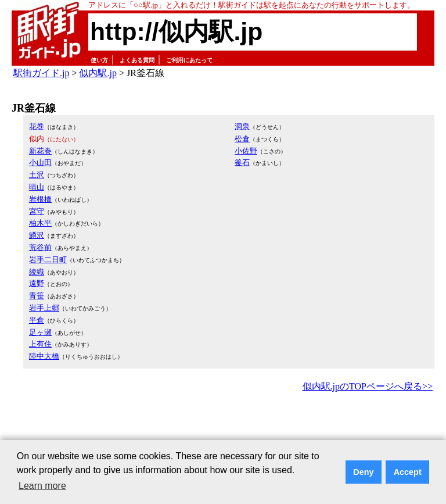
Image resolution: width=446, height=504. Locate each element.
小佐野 (246, 151)
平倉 (37, 320)
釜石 (242, 162)
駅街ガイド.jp (41, 73)
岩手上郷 (44, 308)
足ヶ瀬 (40, 332)
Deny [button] (363, 472)
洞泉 (242, 126)
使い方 (99, 60)
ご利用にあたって (189, 60)
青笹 (37, 296)
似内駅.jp (98, 73)
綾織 (37, 272)
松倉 (242, 139)
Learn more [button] (42, 486)
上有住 (40, 344)
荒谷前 (40, 247)
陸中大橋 (44, 356)
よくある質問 (137, 60)
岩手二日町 (48, 260)
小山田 (40, 162)
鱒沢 (37, 235)
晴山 (37, 187)
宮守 (37, 211)
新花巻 (40, 151)
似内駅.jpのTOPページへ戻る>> (368, 386)
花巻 (37, 126)
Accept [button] (408, 472)
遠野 (37, 283)
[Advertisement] (223, 427)
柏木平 (40, 223)
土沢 (37, 175)
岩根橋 (40, 199)
